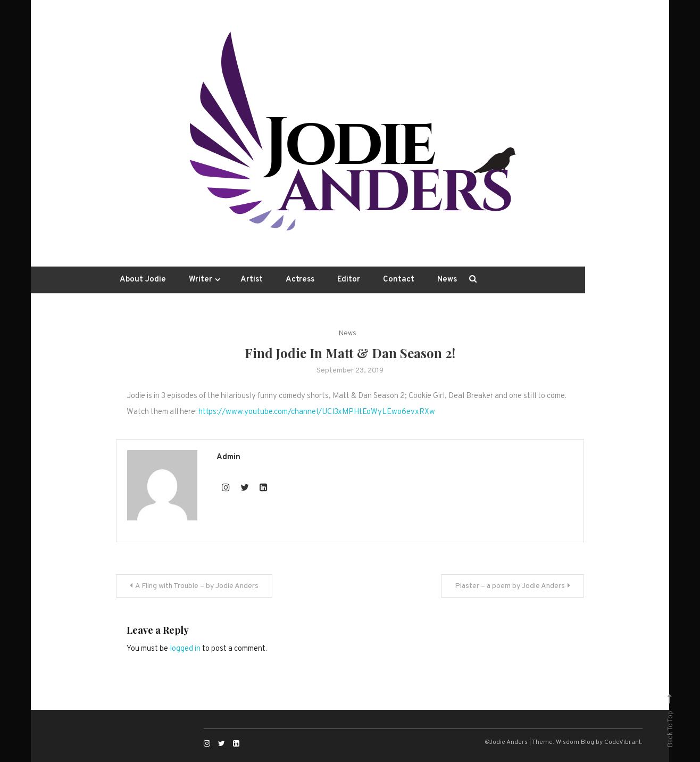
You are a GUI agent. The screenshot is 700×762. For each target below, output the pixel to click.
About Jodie (143, 280)
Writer (201, 280)
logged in (185, 649)
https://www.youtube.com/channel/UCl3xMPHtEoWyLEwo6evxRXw (317, 412)
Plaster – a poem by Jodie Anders (510, 586)
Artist (252, 280)
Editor (349, 280)
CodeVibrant (623, 742)
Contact (399, 280)
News (447, 280)
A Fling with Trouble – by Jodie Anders (197, 586)
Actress (300, 280)
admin (228, 457)
